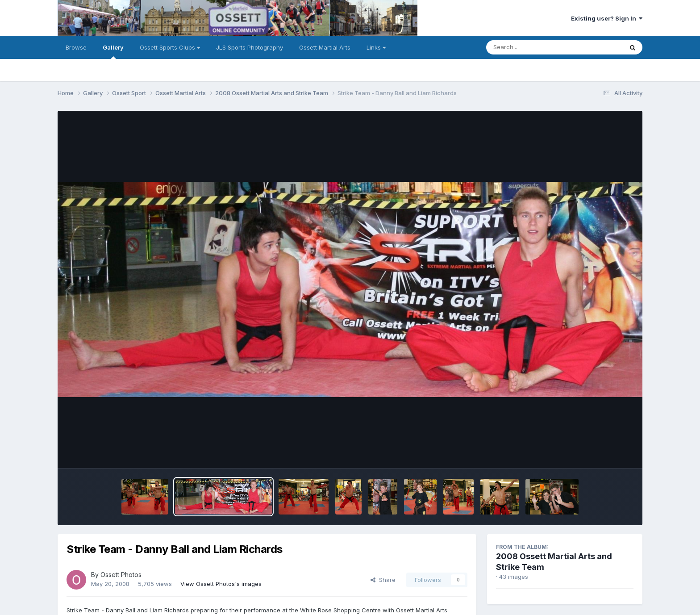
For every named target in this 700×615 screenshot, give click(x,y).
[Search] (530, 47)
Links (376, 47)
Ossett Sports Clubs (170, 47)
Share (383, 580)
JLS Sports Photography (250, 47)
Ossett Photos (121, 575)
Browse (76, 47)
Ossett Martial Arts (325, 47)
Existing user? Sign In (607, 18)
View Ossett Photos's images (221, 584)
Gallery (113, 51)
